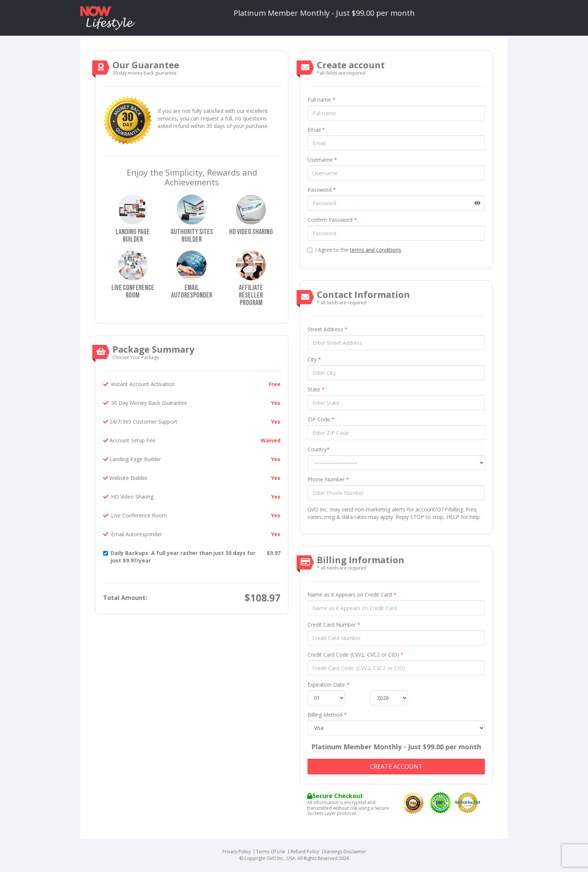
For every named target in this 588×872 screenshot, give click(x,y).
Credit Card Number (334, 625)
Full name (322, 100)
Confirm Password (332, 220)
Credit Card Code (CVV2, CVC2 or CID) (355, 655)
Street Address (328, 329)
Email (316, 130)
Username (322, 160)
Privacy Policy (237, 852)
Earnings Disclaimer (345, 852)
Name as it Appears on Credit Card (352, 595)
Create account (396, 767)
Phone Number (328, 479)
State (316, 389)
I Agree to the (354, 250)
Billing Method (327, 715)
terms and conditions (376, 250)
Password (322, 190)
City (314, 359)
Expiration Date (328, 685)
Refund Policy (305, 852)
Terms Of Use (271, 852)
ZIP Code (321, 419)
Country (319, 449)
